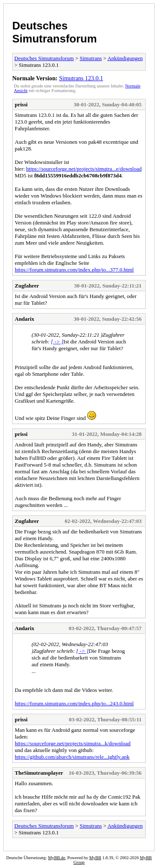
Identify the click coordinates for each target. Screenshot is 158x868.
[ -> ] (57, 342)
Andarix (24, 319)
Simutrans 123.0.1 (81, 78)
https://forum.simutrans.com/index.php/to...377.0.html (74, 270)
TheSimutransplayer (39, 773)
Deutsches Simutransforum (55, 32)
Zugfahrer (27, 286)
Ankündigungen (125, 58)
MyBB (95, 858)
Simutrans (91, 58)
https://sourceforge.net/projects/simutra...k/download (73, 743)
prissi (21, 104)
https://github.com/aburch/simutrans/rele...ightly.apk (72, 757)
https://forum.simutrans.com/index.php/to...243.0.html (74, 703)
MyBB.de (57, 858)
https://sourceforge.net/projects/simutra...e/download (84, 169)
